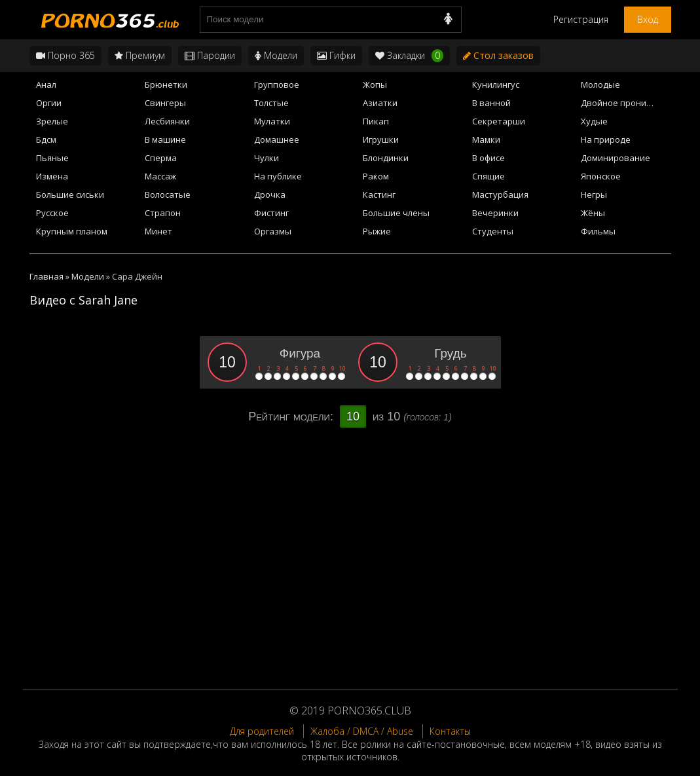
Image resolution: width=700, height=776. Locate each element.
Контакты (450, 731)
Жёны (593, 213)
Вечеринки (495, 213)
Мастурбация (500, 194)
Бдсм (46, 139)
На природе (606, 139)
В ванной (491, 103)
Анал (46, 84)
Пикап (376, 121)
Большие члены (396, 213)
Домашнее (277, 139)
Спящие (488, 176)
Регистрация (581, 19)
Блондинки (386, 158)
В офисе (488, 158)
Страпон (163, 213)
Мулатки (272, 121)
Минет (158, 231)
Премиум (140, 55)
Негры (594, 194)
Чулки (267, 158)
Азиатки (380, 103)
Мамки (486, 139)
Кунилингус (496, 84)
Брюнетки (166, 84)
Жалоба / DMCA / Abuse (362, 731)
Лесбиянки (167, 121)
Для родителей (262, 731)
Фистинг (271, 213)
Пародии (210, 55)
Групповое (277, 84)
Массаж (160, 176)
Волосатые (168, 194)
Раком (376, 176)
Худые (594, 121)
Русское (52, 213)
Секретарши (499, 121)
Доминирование (616, 158)
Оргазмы (273, 231)
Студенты (493, 231)
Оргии (49, 103)
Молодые (600, 84)
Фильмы (598, 231)
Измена (52, 176)
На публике (278, 176)
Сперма (161, 158)
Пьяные (52, 158)
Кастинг (379, 194)
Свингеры (165, 103)
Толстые (271, 103)
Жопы (375, 84)
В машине (165, 139)
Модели (276, 55)
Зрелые (52, 121)
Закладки (409, 56)
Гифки (336, 55)
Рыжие (377, 231)
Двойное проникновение (626, 103)
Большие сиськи (70, 194)
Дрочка (270, 194)
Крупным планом (72, 231)
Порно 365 (65, 55)
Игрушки (381, 139)
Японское (601, 176)
